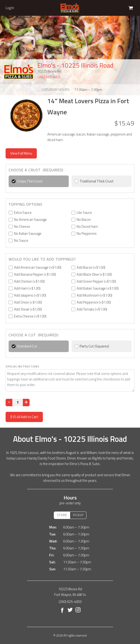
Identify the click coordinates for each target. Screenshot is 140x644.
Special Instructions (22, 367)
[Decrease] (9, 403)
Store (62, 515)
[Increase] (26, 403)
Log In (10, 8)
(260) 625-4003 (49, 77)
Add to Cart (24, 417)
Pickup (78, 515)
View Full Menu (21, 153)
